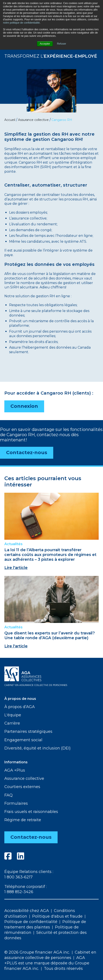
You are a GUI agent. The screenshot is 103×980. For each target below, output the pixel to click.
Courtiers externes (22, 787)
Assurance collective (24, 778)
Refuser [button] (61, 44)
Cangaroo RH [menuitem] (62, 120)
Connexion (24, 406)
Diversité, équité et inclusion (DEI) (37, 748)
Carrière (12, 723)
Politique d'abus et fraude (57, 916)
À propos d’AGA (20, 707)
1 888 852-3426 (19, 892)
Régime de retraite (23, 820)
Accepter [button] (45, 44)
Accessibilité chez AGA (27, 911)
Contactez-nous (27, 453)
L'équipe (13, 715)
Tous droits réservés (63, 969)
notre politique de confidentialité (21, 23)
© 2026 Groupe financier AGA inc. (37, 952)
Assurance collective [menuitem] (33, 120)
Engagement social (23, 740)
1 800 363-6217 (18, 877)
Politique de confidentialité (31, 922)
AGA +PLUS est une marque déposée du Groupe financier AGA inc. (47, 963)
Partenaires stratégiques (28, 731)
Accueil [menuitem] (10, 120)
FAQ (8, 795)
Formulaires (16, 803)
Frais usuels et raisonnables (31, 812)
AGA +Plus (15, 770)
